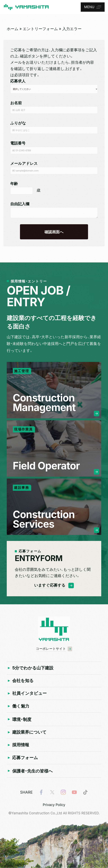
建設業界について (29, 732)
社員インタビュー (29, 693)
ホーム (13, 29)
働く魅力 (21, 706)
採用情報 (21, 745)
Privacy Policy (54, 805)
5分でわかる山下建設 (33, 668)
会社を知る (23, 681)
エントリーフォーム (40, 29)
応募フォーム (25, 758)
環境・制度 (22, 719)
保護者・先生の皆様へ (32, 771)
